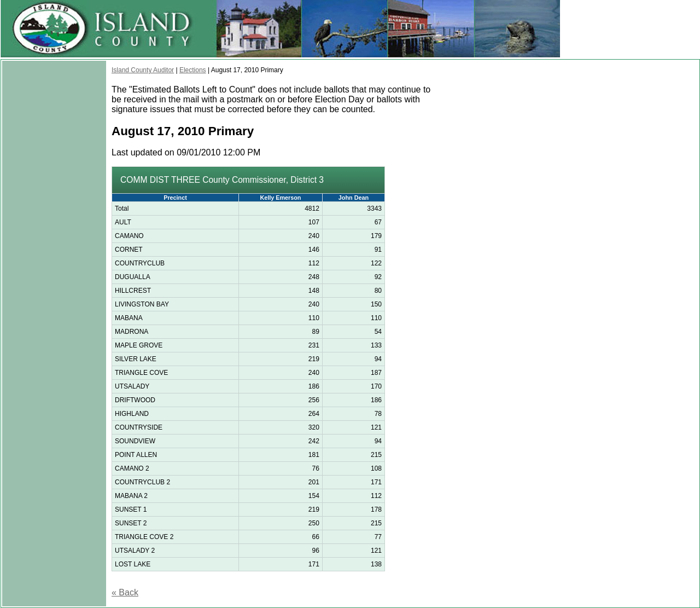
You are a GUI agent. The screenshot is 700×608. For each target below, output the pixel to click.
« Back (125, 592)
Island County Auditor (143, 70)
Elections (193, 70)
